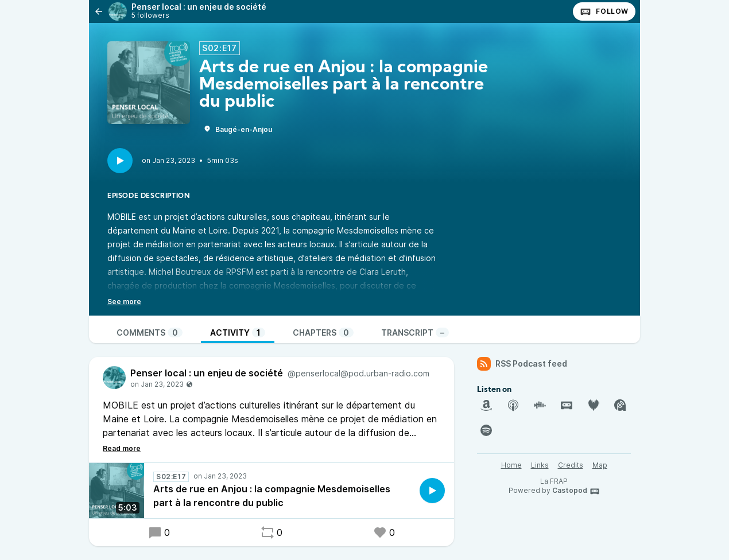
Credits (571, 465)
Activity (238, 332)
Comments (150, 332)
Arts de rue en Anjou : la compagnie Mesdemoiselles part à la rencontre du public (272, 496)
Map (600, 465)
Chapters (323, 332)
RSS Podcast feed (522, 364)
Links (540, 465)
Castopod (576, 491)
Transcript (415, 332)
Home (511, 465)
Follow (604, 11)
